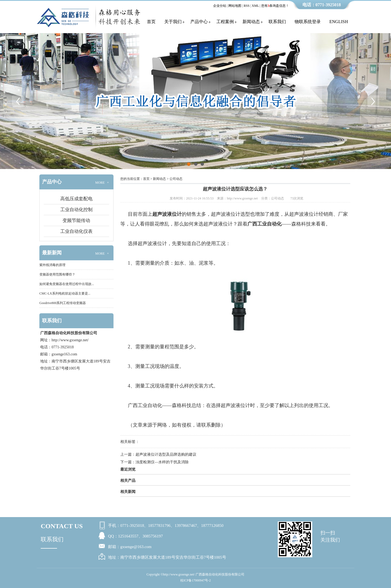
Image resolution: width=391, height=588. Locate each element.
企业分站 (220, 6)
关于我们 (173, 22)
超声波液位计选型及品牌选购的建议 (166, 454)
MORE (103, 183)
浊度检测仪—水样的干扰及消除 (162, 462)
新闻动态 (251, 22)
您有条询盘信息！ (275, 6)
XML (255, 6)
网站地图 (235, 6)
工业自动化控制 (76, 210)
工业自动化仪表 (76, 231)
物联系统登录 (308, 22)
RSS (247, 6)
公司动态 (176, 179)
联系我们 (277, 22)
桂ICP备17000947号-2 (196, 580)
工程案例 (225, 22)
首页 (151, 22)
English (339, 22)
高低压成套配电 (76, 199)
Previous (18, 101)
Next (373, 101)
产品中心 (199, 22)
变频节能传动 (76, 220)
